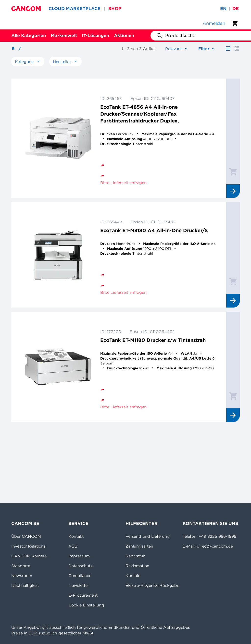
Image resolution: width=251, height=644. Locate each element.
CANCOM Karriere (29, 556)
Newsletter (79, 585)
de (236, 8)
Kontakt (76, 536)
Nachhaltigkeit (25, 585)
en (223, 8)
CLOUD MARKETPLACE (75, 8)
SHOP (115, 8)
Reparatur (135, 556)
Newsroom (22, 576)
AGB (73, 546)
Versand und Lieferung (148, 536)
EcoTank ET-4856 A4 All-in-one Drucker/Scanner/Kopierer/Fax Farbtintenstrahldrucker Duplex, (140, 114)
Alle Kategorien (29, 35)
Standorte (21, 566)
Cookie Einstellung (86, 605)
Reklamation (137, 566)
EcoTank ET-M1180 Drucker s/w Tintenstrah (153, 340)
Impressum (79, 556)
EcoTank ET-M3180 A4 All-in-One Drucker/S (154, 230)
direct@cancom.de (215, 546)
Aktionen (124, 35)
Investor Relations (28, 546)
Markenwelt (64, 35)
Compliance (80, 576)
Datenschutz (81, 566)
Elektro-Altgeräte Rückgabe (152, 585)
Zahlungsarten (139, 546)
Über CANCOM (26, 536)
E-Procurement (83, 595)
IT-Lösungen (95, 35)
